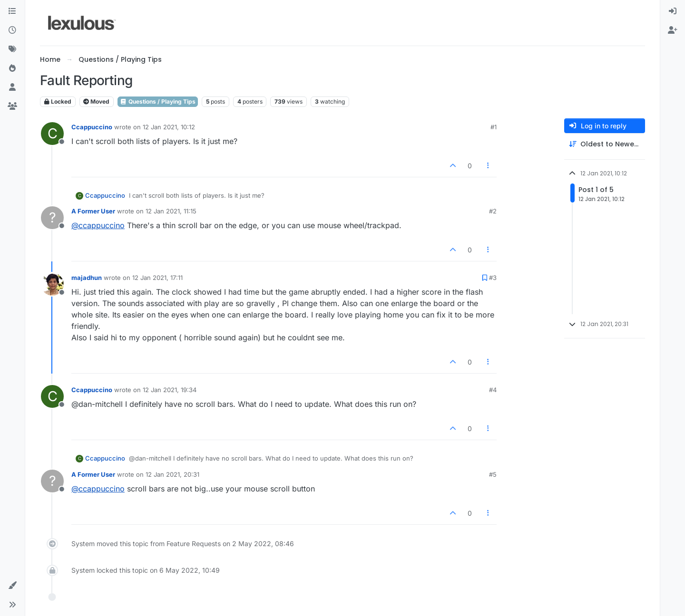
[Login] (673, 11)
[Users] (12, 87)
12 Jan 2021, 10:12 (169, 127)
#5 (493, 474)
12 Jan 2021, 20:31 (172, 474)
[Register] (673, 30)
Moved (96, 101)
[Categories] (12, 11)
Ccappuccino (92, 127)
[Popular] (12, 68)
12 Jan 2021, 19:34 (170, 390)
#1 (494, 127)
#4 (493, 390)
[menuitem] (673, 11)
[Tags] (12, 49)
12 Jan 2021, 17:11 (157, 278)
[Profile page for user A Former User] (52, 218)
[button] (12, 586)
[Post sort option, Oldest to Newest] (605, 144)
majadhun (87, 278)
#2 (493, 211)
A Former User (93, 211)
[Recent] (12, 30)
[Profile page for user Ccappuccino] (52, 134)
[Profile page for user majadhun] (52, 284)
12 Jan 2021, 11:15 (171, 211)
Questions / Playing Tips (158, 101)
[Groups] (12, 106)
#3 (493, 278)
